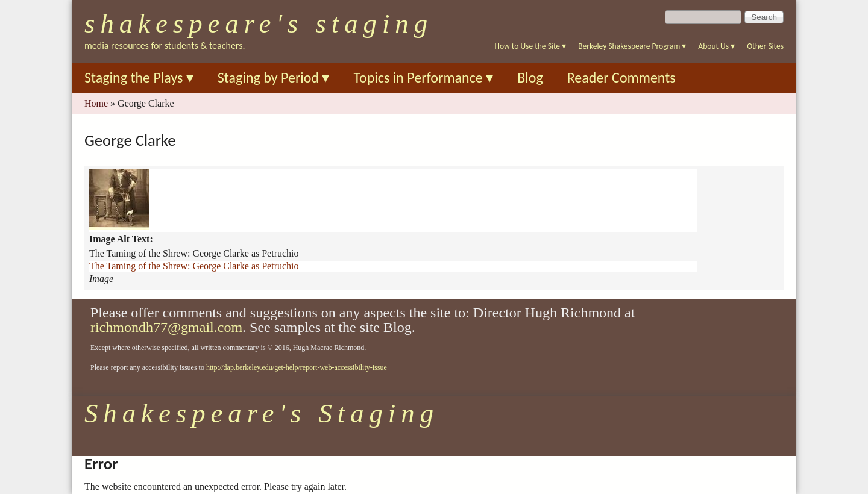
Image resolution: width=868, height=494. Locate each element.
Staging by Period (274, 77)
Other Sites (765, 46)
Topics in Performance (423, 77)
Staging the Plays (139, 77)
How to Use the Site (531, 46)
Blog (530, 77)
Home (96, 103)
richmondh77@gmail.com (166, 327)
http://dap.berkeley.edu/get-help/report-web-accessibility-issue (297, 367)
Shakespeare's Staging (259, 23)
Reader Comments (621, 77)
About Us (716, 46)
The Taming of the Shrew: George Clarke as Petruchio (194, 266)
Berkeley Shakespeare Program (632, 46)
